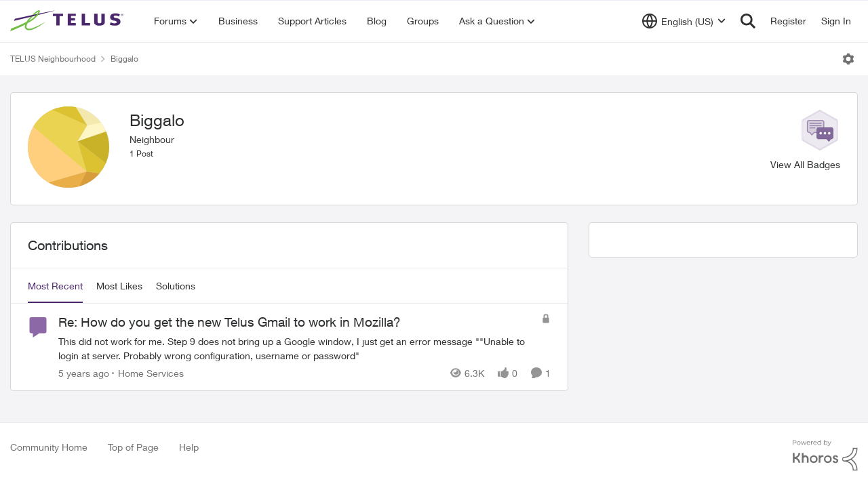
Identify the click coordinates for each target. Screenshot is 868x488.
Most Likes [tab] (119, 286)
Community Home (49, 447)
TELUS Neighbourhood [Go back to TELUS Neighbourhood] (53, 59)
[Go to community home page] (68, 21)
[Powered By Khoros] (825, 455)
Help (189, 447)
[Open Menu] (848, 59)
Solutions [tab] (176, 286)
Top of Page (133, 447)
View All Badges (805, 164)
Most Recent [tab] (55, 286)
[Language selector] (684, 21)
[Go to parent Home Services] (148, 373)
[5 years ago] (84, 373)
